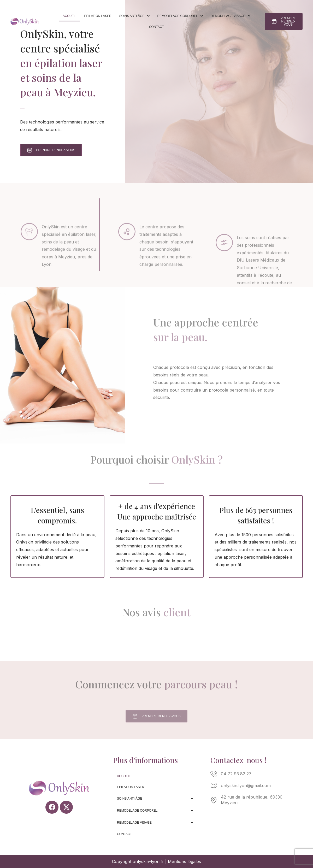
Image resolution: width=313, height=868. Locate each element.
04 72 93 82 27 (236, 774)
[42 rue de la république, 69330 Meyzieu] (214, 800)
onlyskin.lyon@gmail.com (246, 786)
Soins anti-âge (134, 16)
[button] (134, 16)
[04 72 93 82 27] (214, 774)
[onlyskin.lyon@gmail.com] (214, 786)
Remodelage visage (231, 16)
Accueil (69, 16)
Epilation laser (98, 16)
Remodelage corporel (180, 16)
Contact (156, 27)
